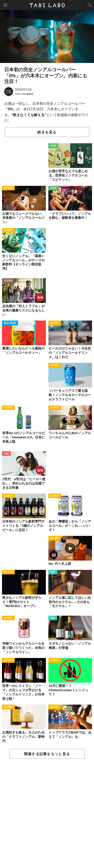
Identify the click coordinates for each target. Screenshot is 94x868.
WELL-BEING (10, 323)
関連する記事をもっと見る (47, 754)
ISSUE (53, 146)
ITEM (53, 572)
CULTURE (8, 281)
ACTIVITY (8, 188)
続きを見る (47, 132)
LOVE (6, 454)
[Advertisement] (47, 814)
